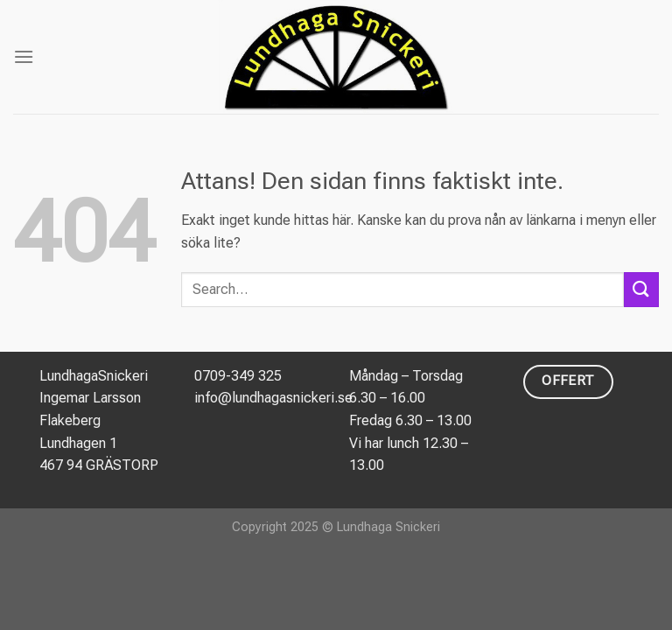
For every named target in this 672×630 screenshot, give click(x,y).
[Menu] (24, 56)
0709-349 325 (238, 376)
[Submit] (641, 289)
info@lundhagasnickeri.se (273, 398)
